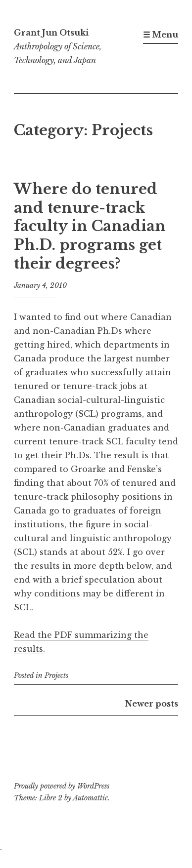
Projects (56, 675)
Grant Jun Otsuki (51, 33)
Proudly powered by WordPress (62, 786)
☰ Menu (161, 35)
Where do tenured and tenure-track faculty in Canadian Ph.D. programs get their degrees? (90, 226)
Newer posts (152, 704)
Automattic (90, 798)
